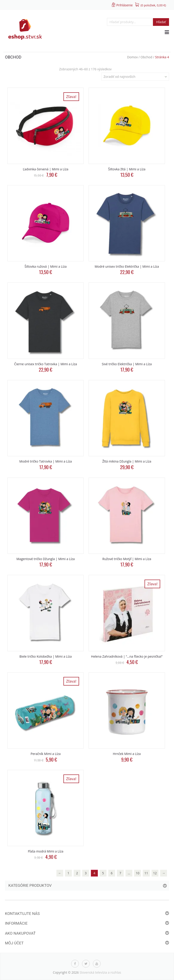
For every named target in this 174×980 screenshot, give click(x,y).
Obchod (146, 57)
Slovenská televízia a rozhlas (100, 972)
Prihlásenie (124, 5)
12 (155, 873)
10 (138, 873)
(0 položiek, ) (153, 5)
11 (146, 873)
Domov (132, 57)
